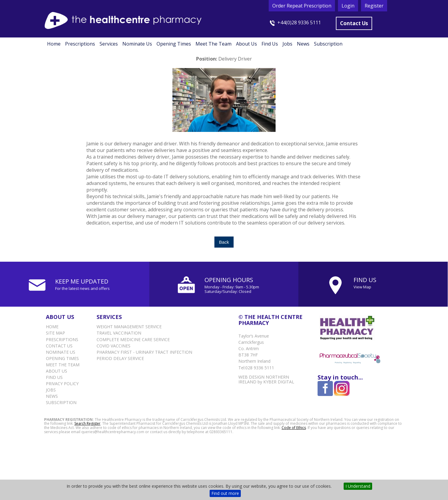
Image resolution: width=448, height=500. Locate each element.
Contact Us (354, 23)
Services (109, 44)
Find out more (225, 493)
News (303, 44)
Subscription (328, 44)
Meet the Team (214, 44)
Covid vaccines (113, 346)
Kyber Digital (279, 382)
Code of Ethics (294, 428)
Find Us (270, 44)
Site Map (55, 333)
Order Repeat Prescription (302, 6)
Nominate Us (137, 44)
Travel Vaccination (119, 333)
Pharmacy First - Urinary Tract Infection (144, 352)
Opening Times (174, 44)
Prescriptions (80, 44)
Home (54, 44)
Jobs (287, 44)
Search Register (87, 423)
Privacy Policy (62, 384)
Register (374, 6)
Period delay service (120, 358)
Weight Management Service (129, 327)
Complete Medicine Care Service (133, 339)
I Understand (358, 486)
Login (348, 6)
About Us (246, 44)
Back (224, 242)
